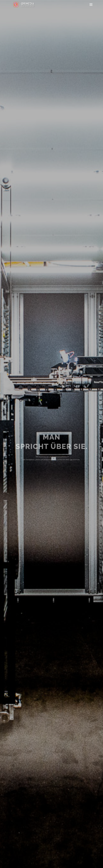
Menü (91, 4)
